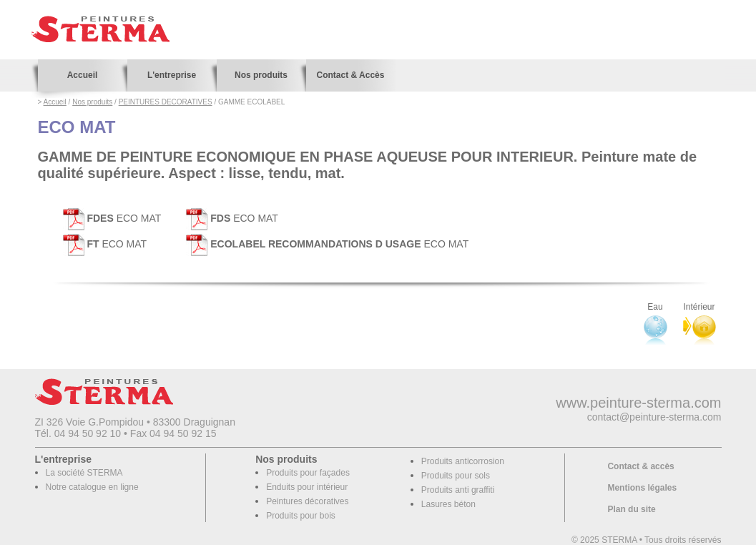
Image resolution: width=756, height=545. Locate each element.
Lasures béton (448, 504)
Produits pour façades (308, 473)
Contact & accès (640, 466)
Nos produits (261, 75)
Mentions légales (642, 488)
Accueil (83, 75)
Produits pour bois (301, 516)
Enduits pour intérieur (307, 487)
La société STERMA (84, 473)
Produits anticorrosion (463, 461)
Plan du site (631, 509)
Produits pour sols (456, 476)
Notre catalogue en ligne (92, 487)
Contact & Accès (351, 75)
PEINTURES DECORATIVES (166, 102)
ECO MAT (112, 218)
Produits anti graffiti (458, 490)
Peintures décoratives (307, 501)
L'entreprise (172, 75)
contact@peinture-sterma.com (654, 417)
